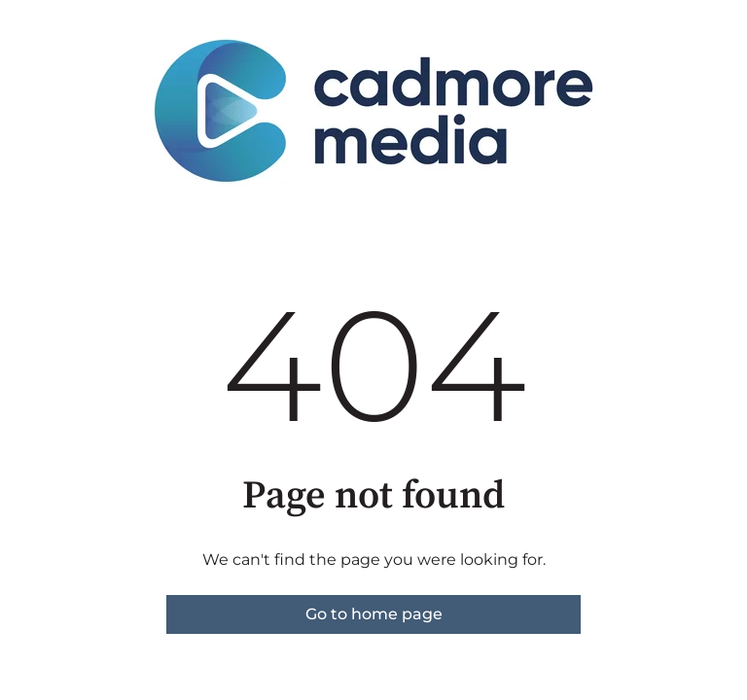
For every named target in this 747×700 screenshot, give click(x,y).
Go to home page (374, 614)
